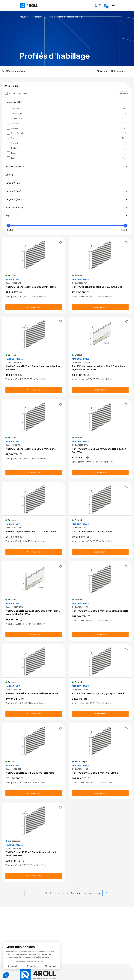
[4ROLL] (26, 6)
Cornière (69, 109)
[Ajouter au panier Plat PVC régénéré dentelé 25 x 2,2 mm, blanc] (34, 472)
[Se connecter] (96, 6)
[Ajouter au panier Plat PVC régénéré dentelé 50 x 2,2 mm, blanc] (100, 307)
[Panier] (105, 6)
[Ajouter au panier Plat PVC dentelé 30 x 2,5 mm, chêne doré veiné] (34, 714)
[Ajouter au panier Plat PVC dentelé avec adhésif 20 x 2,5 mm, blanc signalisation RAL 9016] (100, 390)
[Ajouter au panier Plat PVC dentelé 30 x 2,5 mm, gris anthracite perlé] (100, 635)
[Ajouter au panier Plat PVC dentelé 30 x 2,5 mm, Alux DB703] (100, 793)
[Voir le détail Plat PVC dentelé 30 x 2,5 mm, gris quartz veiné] (100, 682)
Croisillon (69, 123)
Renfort (69, 143)
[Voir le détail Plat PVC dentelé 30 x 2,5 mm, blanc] (100, 520)
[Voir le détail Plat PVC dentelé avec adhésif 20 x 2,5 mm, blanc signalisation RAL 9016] (100, 356)
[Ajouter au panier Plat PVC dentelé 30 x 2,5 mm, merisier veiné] (34, 793)
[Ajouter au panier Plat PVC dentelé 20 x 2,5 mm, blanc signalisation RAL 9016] (34, 390)
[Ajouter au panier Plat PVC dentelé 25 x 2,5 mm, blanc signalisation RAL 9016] (100, 472)
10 (67, 893)
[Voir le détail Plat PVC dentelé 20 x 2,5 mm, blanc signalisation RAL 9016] (34, 356)
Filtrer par (102, 71)
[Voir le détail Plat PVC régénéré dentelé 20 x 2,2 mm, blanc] (34, 275)
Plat (69, 138)
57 (99, 893)
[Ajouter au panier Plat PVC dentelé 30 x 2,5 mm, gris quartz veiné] (100, 714)
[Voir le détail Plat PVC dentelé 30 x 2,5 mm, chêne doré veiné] (34, 682)
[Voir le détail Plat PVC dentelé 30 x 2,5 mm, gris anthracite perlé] (100, 599)
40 (85, 893)
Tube (69, 158)
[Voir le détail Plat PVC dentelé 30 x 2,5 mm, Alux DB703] (100, 761)
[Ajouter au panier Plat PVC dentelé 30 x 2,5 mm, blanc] (100, 552)
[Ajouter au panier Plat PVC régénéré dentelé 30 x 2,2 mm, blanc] (34, 552)
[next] (106, 893)
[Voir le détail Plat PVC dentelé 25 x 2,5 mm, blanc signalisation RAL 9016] (100, 439)
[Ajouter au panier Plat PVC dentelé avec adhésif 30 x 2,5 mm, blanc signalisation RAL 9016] (34, 635)
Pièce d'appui (69, 133)
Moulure (69, 128)
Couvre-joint (69, 113)
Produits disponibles (69, 93)
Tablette (69, 148)
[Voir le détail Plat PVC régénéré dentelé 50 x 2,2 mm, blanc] (100, 275)
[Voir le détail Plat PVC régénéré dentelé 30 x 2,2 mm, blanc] (34, 520)
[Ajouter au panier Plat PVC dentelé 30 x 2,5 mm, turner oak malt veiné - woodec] (34, 876)
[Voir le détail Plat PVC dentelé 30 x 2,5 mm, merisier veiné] (34, 761)
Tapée (69, 153)
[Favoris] (100, 6)
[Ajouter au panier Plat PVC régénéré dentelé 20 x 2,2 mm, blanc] (34, 307)
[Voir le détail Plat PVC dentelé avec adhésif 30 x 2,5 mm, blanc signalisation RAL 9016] (34, 601)
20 (73, 893)
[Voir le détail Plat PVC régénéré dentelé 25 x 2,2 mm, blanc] (34, 437)
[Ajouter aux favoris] (60, 242)
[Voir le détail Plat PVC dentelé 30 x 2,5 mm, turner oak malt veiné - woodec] (34, 842)
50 (91, 893)
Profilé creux (69, 118)
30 (79, 893)
